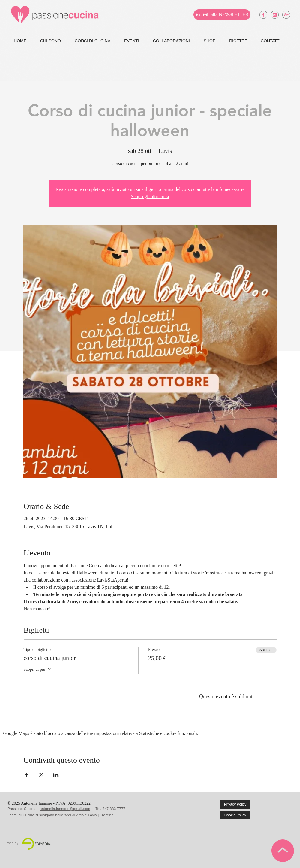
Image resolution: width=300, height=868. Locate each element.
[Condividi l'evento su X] (41, 775)
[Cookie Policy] (235, 815)
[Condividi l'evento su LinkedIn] (56, 775)
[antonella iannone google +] (286, 15)
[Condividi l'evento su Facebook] (27, 775)
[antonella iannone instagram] (275, 15)
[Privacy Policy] (235, 804)
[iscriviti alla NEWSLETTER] (222, 15)
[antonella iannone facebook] (263, 15)
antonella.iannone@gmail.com (65, 809)
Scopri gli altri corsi (150, 197)
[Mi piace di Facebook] (280, 809)
